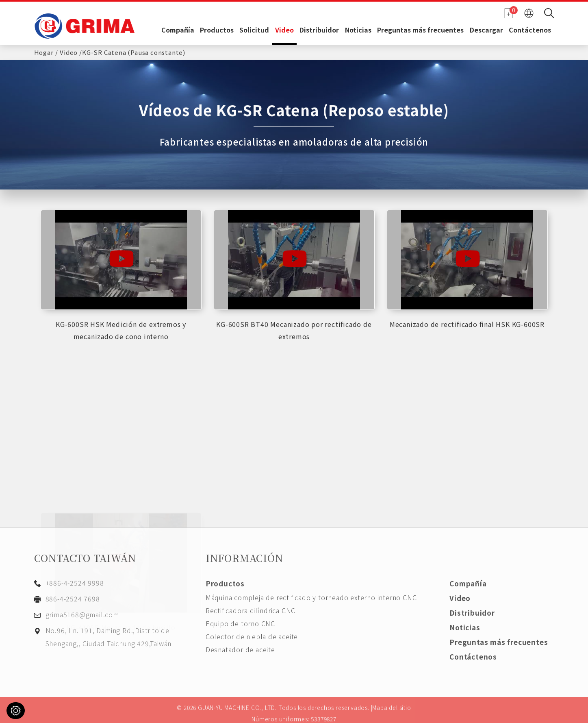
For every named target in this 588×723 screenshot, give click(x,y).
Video (284, 30)
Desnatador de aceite (240, 649)
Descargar (486, 30)
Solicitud (254, 30)
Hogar (44, 51)
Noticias (358, 30)
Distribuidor (319, 30)
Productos (217, 30)
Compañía (178, 30)
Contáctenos (530, 30)
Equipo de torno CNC (240, 623)
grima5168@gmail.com (82, 614)
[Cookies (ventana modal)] (16, 711)
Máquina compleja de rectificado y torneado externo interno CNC (311, 597)
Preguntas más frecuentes (420, 30)
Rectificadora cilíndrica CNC (251, 610)
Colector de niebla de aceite (252, 636)
